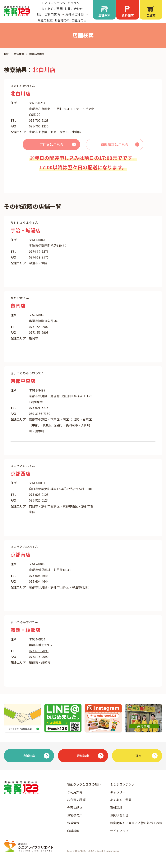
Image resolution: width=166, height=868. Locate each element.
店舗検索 (19, 54)
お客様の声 (62, 20)
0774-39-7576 (39, 251)
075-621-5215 (39, 408)
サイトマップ (119, 831)
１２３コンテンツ (122, 784)
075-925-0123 (39, 494)
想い (40, 14)
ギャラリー (118, 792)
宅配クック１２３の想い (84, 784)
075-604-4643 (39, 576)
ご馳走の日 (79, 20)
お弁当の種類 (76, 800)
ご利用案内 (75, 792)
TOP (6, 54)
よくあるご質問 (52, 9)
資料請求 (116, 808)
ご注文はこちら (51, 144)
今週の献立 (45, 20)
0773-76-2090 (39, 651)
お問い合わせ (74, 9)
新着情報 (73, 823)
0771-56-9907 (39, 327)
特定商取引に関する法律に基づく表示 (136, 823)
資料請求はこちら (115, 144)
